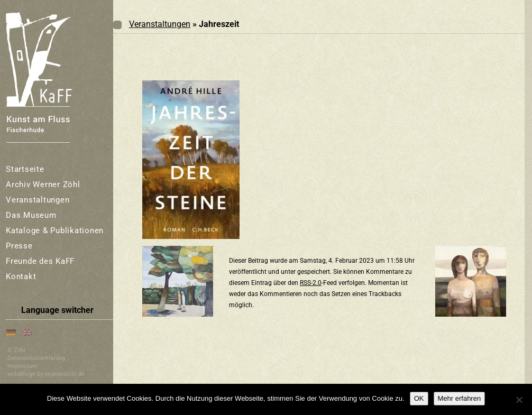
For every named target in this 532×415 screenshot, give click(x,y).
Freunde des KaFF (40, 261)
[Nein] (519, 400)
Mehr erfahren (460, 398)
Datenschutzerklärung (36, 358)
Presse (19, 246)
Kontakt (21, 276)
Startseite (25, 169)
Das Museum (31, 215)
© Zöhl (16, 350)
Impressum (22, 366)
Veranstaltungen (38, 200)
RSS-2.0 (311, 283)
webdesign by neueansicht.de (46, 374)
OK (419, 398)
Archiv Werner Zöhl (43, 185)
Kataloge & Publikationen (55, 230)
